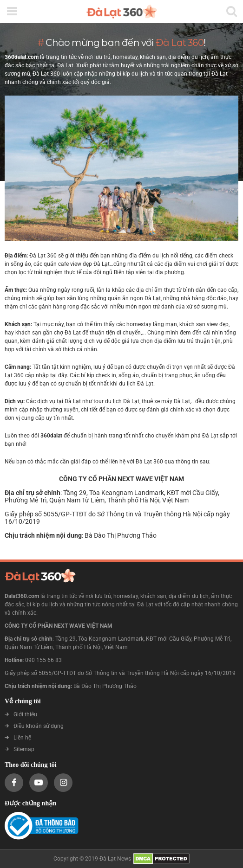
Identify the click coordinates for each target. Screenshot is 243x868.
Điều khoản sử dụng (34, 726)
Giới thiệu (21, 714)
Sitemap (20, 749)
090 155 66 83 (43, 660)
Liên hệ (18, 738)
